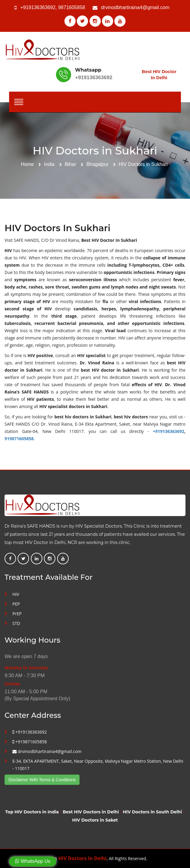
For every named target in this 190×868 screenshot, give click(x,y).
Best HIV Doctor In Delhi (159, 74)
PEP (16, 604)
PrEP (17, 614)
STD (16, 623)
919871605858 (19, 439)
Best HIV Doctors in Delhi (91, 812)
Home (27, 164)
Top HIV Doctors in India (32, 812)
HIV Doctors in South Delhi (152, 812)
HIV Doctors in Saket (95, 820)
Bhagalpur (97, 164)
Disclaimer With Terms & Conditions (42, 780)
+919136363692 (38, 7)
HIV (16, 594)
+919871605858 (30, 742)
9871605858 (72, 7)
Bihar (70, 164)
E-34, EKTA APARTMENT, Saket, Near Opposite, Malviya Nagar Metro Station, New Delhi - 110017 (98, 765)
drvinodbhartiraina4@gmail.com (135, 7)
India (49, 164)
